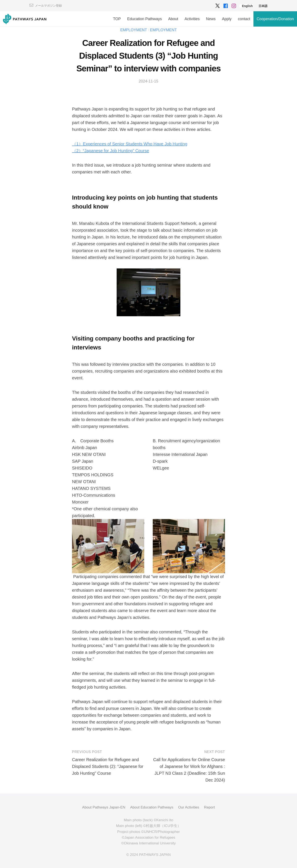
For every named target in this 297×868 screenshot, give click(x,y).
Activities (192, 19)
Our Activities (189, 807)
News (211, 19)
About (173, 19)
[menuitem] (247, 6)
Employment (134, 30)
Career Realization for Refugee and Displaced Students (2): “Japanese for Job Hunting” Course (108, 766)
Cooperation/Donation (275, 19)
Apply (227, 19)
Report (209, 807)
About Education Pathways (152, 807)
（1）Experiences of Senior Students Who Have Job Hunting (130, 144)
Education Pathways (145, 19)
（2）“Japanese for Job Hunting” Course (110, 151)
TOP (117, 19)
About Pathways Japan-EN (104, 807)
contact (244, 19)
